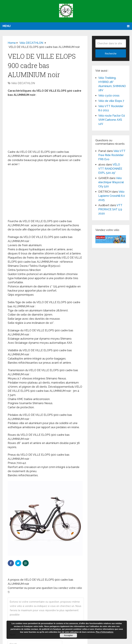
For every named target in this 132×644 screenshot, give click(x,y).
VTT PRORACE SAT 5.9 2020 (110, 209)
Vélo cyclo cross (109, 96)
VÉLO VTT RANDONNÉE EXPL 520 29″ (110, 169)
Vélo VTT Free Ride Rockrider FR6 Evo (112, 155)
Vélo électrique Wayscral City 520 (111, 182)
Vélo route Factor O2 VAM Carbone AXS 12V (112, 120)
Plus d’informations (105, 632)
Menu (7, 26)
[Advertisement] (45, 124)
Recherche (111, 54)
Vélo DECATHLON (23, 83)
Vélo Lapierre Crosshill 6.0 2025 (112, 196)
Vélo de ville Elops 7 (111, 101)
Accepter (68, 635)
